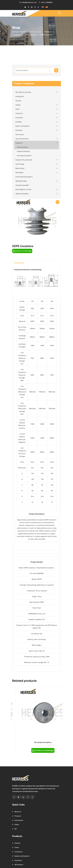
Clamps (17, 843)
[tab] (37, 263)
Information (19, 820)
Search (56, 70)
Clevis (17, 848)
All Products (19, 865)
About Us (18, 812)
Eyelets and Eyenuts (22, 856)
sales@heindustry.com (29, 2)
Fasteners (18, 861)
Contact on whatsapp (22, 251)
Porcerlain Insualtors (62, 742)
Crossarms (19, 852)
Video (17, 825)
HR (16, 829)
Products (18, 816)
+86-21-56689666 (47, 2)
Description (19, 263)
